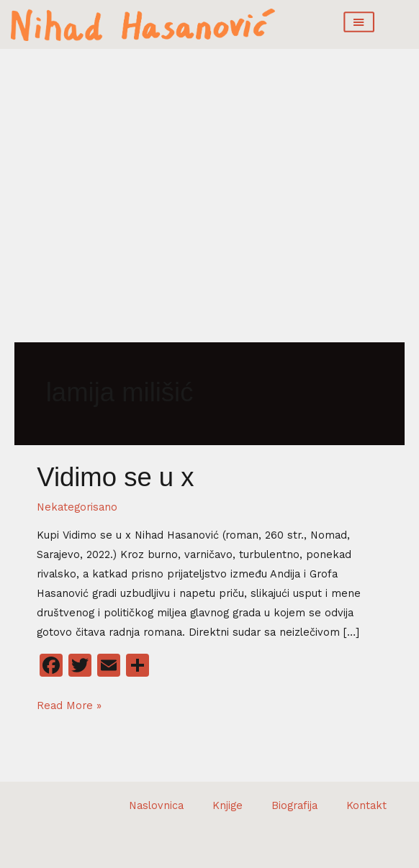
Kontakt (366, 805)
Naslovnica (156, 805)
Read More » (69, 704)
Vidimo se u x (115, 477)
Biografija (294, 805)
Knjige (227, 805)
